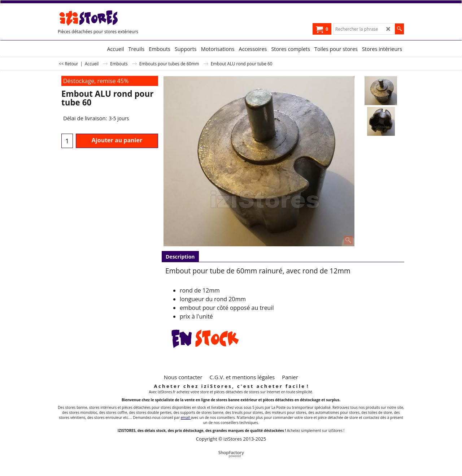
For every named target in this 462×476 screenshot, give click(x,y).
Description (180, 257)
